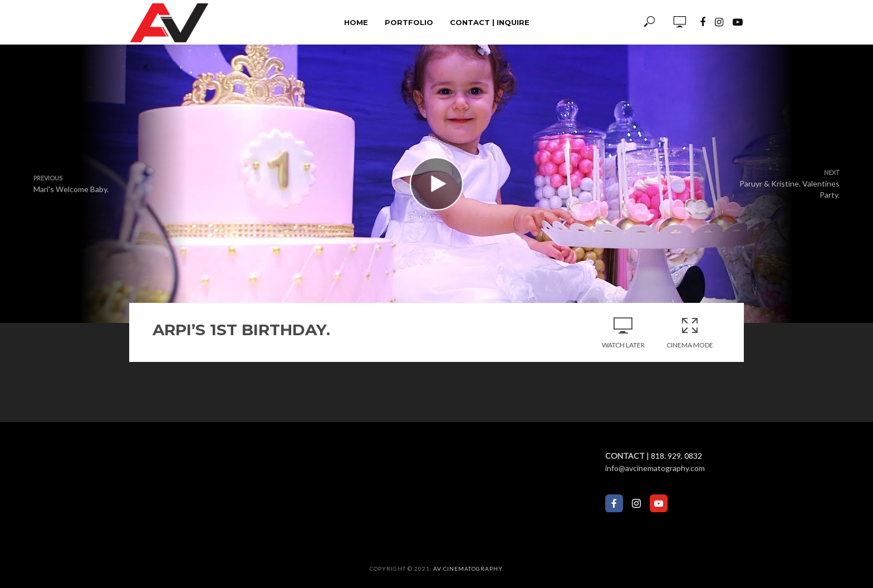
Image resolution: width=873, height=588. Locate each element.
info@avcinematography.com (655, 468)
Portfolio (409, 22)
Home (356, 22)
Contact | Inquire (490, 22)
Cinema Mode (690, 332)
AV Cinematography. (469, 569)
